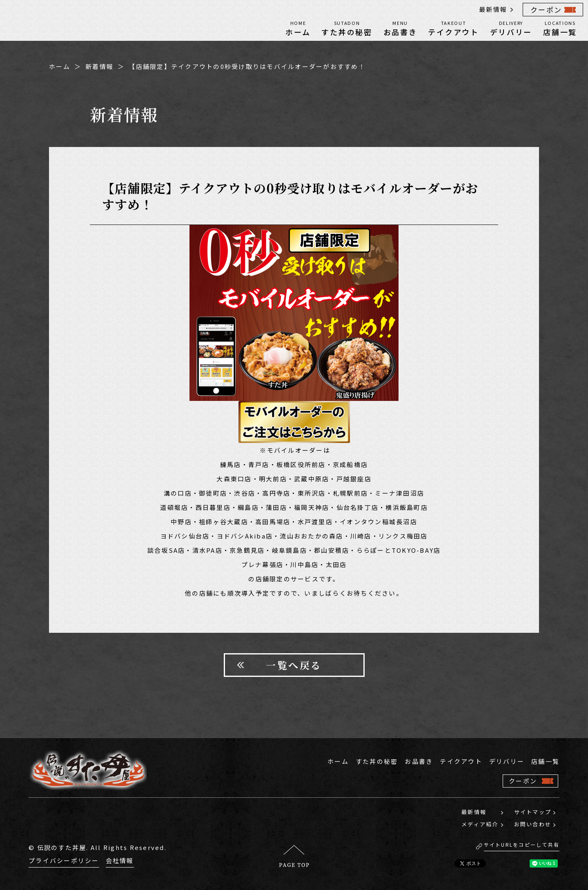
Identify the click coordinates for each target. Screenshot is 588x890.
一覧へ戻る (294, 665)
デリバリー (511, 28)
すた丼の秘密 (347, 28)
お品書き (400, 28)
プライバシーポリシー (64, 860)
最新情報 (493, 9)
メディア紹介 (480, 824)
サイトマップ (533, 812)
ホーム (298, 28)
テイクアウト (453, 28)
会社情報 (120, 860)
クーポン (546, 10)
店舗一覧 (560, 28)
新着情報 (99, 66)
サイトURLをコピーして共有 (522, 844)
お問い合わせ (533, 824)
